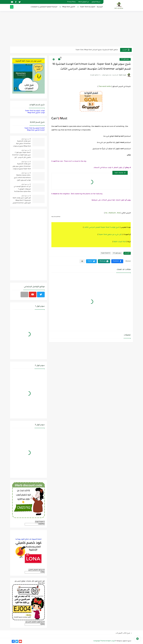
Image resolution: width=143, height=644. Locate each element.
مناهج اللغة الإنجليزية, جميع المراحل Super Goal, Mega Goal (97, 50)
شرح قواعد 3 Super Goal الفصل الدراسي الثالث (102, 228)
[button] (117, 261)
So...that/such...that (113, 213)
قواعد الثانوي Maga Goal (36, 113)
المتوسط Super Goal (88, 7)
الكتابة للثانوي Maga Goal (36, 130)
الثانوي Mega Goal (69, 7)
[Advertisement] (71, 29)
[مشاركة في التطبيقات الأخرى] (82, 261)
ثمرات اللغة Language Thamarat (104, 641)
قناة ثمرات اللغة (120, 242)
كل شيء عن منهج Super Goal (110, 235)
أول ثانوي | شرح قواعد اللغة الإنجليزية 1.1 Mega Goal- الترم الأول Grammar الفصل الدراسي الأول (22, 201)
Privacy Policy (71, 2)
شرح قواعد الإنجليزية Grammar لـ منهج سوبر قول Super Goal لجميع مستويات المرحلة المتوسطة (22, 167)
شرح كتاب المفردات (123, 633)
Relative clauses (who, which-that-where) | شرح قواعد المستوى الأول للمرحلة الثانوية (22, 178)
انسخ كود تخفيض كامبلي (37, 570)
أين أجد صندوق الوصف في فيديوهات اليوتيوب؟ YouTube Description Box (22, 189)
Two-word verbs (105, 86)
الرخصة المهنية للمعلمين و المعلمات (44, 7)
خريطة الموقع (96, 2)
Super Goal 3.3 (106, 253)
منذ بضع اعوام (25, 139)
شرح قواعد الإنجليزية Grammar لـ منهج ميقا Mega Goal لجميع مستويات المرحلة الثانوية (22, 144)
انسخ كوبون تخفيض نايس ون (35, 622)
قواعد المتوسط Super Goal (35, 111)
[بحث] (12, 7)
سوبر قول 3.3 (125, 59)
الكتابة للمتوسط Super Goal (35, 128)
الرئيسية (100, 7)
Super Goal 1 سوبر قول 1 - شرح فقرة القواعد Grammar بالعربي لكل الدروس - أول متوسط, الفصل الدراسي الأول (22, 155)
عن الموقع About (84, 2)
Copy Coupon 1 (40, 522)
